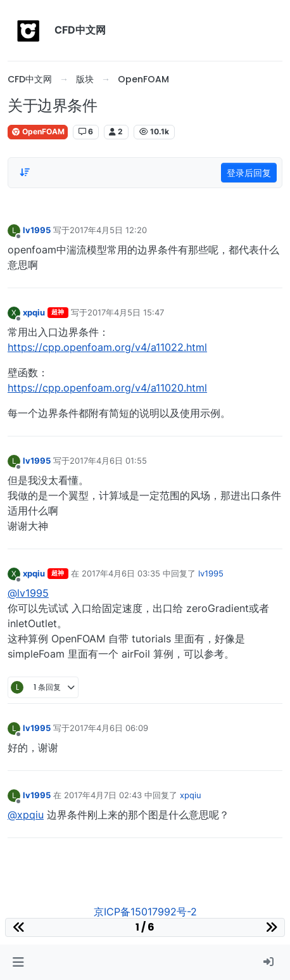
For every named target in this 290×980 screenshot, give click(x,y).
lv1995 (37, 230)
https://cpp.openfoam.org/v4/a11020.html (107, 388)
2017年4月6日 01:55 (108, 461)
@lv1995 (28, 593)
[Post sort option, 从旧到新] (25, 172)
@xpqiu (26, 815)
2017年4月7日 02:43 (103, 795)
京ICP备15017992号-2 (145, 912)
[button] (18, 962)
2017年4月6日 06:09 (109, 728)
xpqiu (34, 312)
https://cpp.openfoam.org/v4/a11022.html (107, 347)
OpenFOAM (38, 131)
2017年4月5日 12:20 (108, 230)
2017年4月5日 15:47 (126, 312)
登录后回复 (249, 173)
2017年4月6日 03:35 (121, 573)
